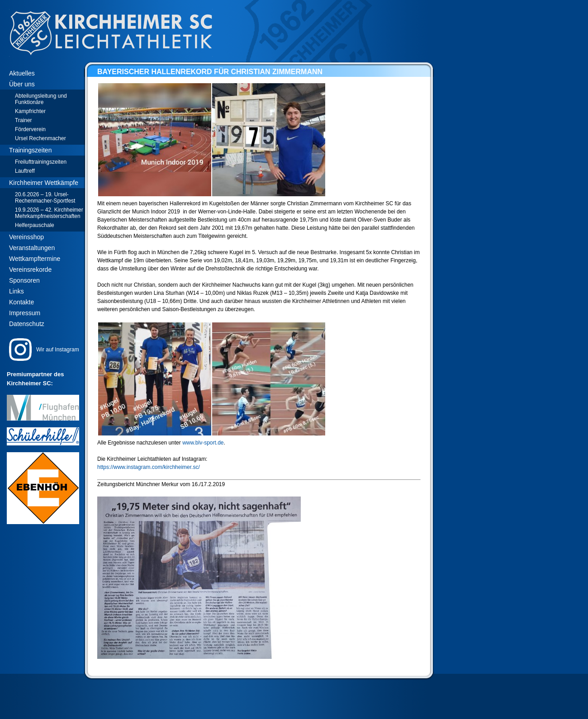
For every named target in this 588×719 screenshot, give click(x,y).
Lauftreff (25, 171)
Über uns (22, 84)
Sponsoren (24, 280)
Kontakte (21, 302)
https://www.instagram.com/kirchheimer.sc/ (149, 467)
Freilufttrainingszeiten (41, 162)
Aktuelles (22, 73)
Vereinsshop (26, 237)
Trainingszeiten (30, 150)
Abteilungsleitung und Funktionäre (41, 99)
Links (17, 291)
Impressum (25, 313)
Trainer (24, 120)
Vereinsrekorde (30, 270)
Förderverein (30, 129)
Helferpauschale (35, 225)
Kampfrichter (30, 111)
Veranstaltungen (32, 248)
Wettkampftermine (35, 259)
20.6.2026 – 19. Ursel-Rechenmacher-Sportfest (45, 198)
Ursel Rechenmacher (40, 138)
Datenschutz (27, 324)
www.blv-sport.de (203, 443)
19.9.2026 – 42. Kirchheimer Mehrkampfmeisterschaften (49, 213)
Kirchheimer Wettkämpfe (44, 183)
